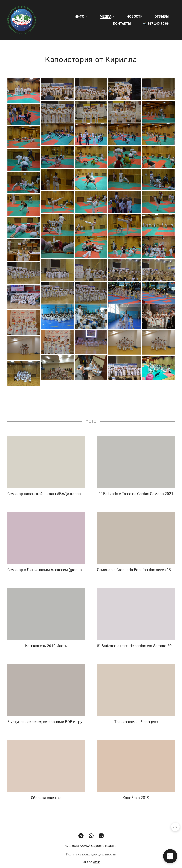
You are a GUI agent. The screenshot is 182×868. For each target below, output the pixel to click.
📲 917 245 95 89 (156, 23)
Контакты (122, 23)
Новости (135, 16)
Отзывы (162, 16)
